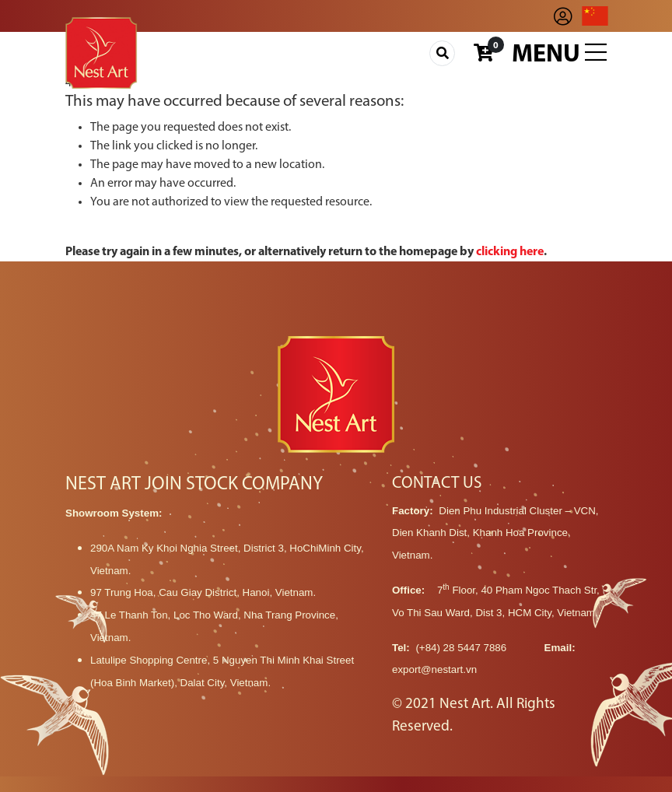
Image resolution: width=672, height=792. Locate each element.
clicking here (510, 252)
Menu (559, 54)
